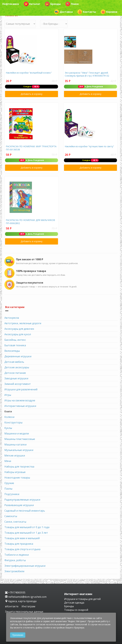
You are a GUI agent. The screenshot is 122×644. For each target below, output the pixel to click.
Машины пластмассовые (20, 439)
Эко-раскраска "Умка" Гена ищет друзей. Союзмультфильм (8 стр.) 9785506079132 (87, 74)
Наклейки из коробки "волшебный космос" (29, 73)
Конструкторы (13, 422)
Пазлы (8, 489)
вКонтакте (12, 606)
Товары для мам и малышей (22, 538)
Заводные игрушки (16, 378)
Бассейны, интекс (15, 340)
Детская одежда (74, 603)
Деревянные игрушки (18, 356)
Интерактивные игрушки (20, 406)
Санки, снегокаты (15, 522)
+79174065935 (15, 593)
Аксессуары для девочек (19, 329)
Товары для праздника (19, 544)
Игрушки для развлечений (21, 389)
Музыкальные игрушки (19, 450)
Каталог (32, 4)
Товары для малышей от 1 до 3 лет (26, 533)
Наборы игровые (15, 472)
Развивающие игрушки (19, 505)
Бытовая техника (15, 345)
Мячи (8, 461)
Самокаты (11, 516)
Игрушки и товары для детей (82, 599)
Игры (8, 395)
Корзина (109, 12)
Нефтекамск (11, 4)
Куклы (8, 428)
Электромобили (14, 571)
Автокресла (12, 318)
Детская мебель (14, 362)
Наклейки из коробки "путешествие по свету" (89, 146)
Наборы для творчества (19, 467)
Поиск (72, 4)
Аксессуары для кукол (18, 334)
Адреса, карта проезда (21, 601)
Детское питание (15, 373)
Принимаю (18, 635)
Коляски (9, 417)
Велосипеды (12, 351)
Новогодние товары (17, 478)
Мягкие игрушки (15, 456)
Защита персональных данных (24, 612)
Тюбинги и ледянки (17, 555)
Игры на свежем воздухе (20, 400)
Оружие (9, 483)
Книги (8, 411)
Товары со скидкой (76, 610)
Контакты (87, 12)
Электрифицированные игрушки (25, 566)
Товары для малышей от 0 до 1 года (27, 527)
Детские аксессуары (17, 367)
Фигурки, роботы (15, 560)
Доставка (63, 12)
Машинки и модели (17, 433)
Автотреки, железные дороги (23, 323)
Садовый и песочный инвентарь (25, 511)
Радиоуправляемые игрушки (22, 500)
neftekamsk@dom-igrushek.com (26, 597)
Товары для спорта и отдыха (22, 549)
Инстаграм (28, 606)
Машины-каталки (15, 445)
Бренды (53, 4)
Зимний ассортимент (18, 384)
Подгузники (12, 494)
